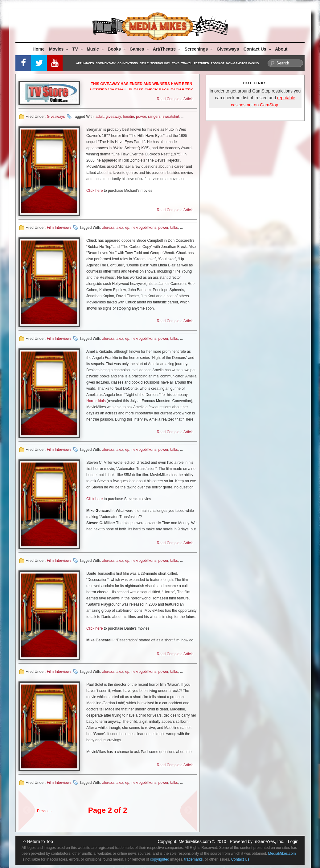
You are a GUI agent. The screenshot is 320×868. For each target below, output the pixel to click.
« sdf (25, 808)
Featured (201, 63)
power (141, 117)
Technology (160, 63)
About (281, 49)
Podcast (218, 63)
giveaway (113, 117)
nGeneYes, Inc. (270, 841)
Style (144, 63)
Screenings (199, 49)
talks (174, 228)
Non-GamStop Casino (243, 63)
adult (100, 117)
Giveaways (228, 49)
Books (117, 49)
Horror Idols (96, 401)
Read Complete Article (175, 99)
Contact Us (258, 49)
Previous (44, 811)
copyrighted (160, 859)
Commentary (106, 63)
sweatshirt (171, 117)
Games (140, 49)
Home (39, 49)
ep (127, 228)
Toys (176, 63)
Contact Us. (241, 859)
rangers (154, 117)
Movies (59, 49)
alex (120, 228)
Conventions (128, 63)
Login (293, 841)
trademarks (194, 859)
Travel (187, 63)
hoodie (129, 117)
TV (78, 49)
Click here (94, 191)
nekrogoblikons (144, 228)
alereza (108, 228)
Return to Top (40, 841)
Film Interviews (59, 228)
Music (96, 49)
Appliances (85, 63)
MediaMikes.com (195, 841)
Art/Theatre (167, 49)
